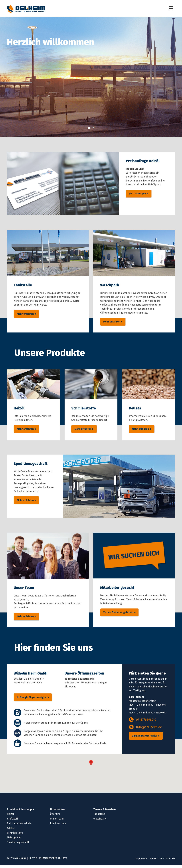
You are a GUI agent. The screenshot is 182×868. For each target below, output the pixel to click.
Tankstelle (99, 817)
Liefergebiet (14, 840)
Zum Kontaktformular (145, 738)
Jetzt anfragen (137, 195)
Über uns (55, 817)
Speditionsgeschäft (18, 845)
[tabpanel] (91, 78)
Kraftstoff (12, 821)
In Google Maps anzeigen (32, 700)
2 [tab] (93, 129)
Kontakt (171, 861)
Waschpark (100, 821)
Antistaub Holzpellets (19, 826)
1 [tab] (89, 129)
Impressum (140, 861)
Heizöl (10, 817)
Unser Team (57, 821)
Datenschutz (156, 861)
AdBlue (11, 831)
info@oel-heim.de (149, 730)
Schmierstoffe (15, 835)
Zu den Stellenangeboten (118, 615)
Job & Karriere (58, 826)
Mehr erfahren (25, 315)
